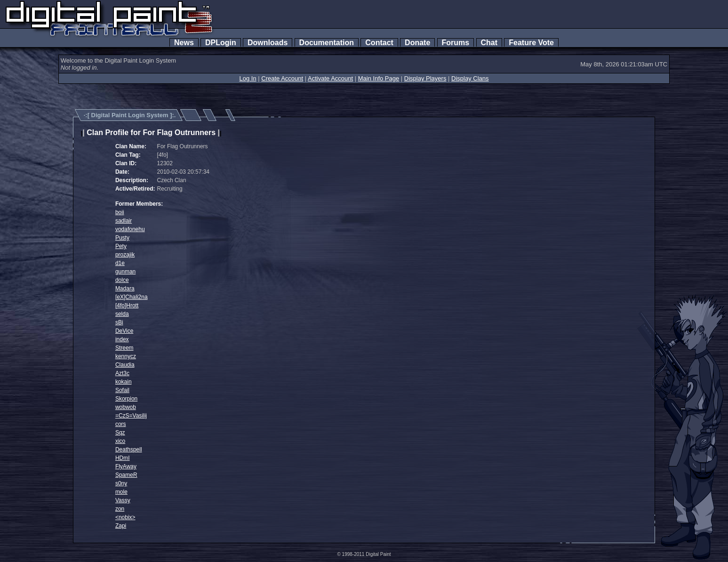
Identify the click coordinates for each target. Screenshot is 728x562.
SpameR (126, 475)
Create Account (282, 78)
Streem (124, 348)
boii (120, 212)
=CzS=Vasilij (131, 416)
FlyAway (126, 466)
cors (121, 424)
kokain (124, 382)
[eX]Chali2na (132, 297)
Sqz (120, 433)
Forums (456, 43)
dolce (122, 280)
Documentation (327, 43)
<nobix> (125, 517)
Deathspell (129, 450)
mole (121, 492)
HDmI (123, 458)
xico (120, 441)
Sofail (122, 390)
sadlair (124, 221)
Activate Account (330, 78)
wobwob (126, 407)
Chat (489, 43)
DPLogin (221, 43)
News (184, 43)
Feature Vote (531, 43)
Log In (248, 78)
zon (120, 509)
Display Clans (470, 78)
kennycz (126, 356)
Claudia (125, 365)
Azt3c (122, 373)
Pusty (122, 238)
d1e (120, 263)
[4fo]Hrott (127, 305)
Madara (125, 289)
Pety (121, 246)
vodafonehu (130, 229)
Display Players (425, 78)
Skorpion (126, 399)
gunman (125, 272)
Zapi (121, 526)
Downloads (268, 43)
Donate (417, 43)
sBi (119, 322)
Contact (379, 43)
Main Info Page (379, 78)
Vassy (123, 500)
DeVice (124, 331)
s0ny (121, 483)
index (122, 339)
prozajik (125, 255)
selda (122, 314)
